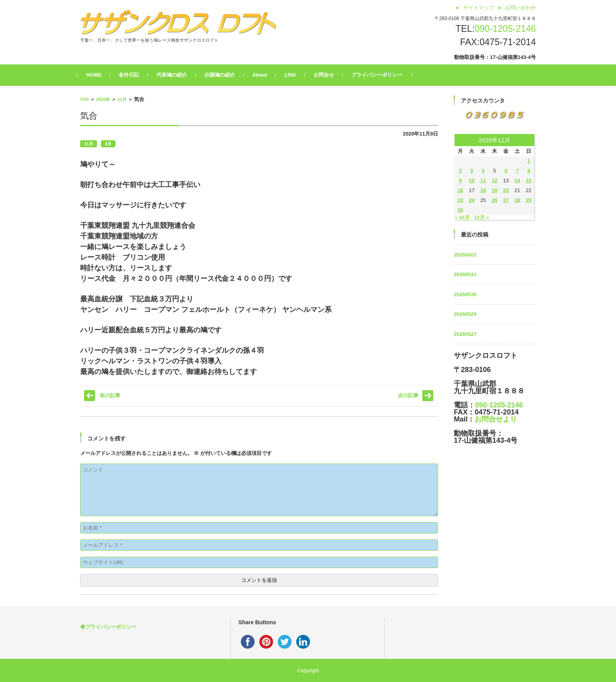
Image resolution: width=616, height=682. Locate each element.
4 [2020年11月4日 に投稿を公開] (483, 171)
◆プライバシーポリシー (108, 627)
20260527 (465, 334)
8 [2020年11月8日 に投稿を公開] (529, 171)
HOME (96, 75)
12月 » (481, 217)
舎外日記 (132, 75)
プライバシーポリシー (379, 75)
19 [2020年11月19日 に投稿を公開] (495, 190)
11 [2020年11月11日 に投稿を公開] (483, 181)
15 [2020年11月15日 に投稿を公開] (529, 181)
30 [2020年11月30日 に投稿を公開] (460, 210)
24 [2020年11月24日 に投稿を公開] (471, 200)
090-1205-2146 (505, 29)
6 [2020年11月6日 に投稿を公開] (506, 171)
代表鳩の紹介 (174, 75)
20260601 (465, 255)
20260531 (465, 274)
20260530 (465, 294)
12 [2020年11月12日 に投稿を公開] (495, 181)
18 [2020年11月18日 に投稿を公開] (483, 190)
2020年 (103, 99)
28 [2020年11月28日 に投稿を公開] (517, 200)
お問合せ (326, 75)
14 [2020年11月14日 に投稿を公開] (517, 181)
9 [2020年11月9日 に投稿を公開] (460, 181)
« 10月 (462, 217)
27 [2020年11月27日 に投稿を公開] (506, 200)
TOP (84, 99)
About (262, 75)
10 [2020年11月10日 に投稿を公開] (471, 181)
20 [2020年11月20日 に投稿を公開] (506, 190)
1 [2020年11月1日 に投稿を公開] (529, 161)
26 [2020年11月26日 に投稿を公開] (495, 200)
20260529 (465, 314)
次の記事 (408, 395)
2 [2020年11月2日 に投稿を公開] (460, 171)
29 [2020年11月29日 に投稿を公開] (529, 200)
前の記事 (110, 395)
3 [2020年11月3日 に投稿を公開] (472, 171)
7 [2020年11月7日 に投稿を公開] (517, 171)
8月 (108, 144)
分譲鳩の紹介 (222, 75)
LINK (293, 75)
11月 (122, 99)
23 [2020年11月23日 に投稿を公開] (460, 200)
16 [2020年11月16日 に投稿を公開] (460, 190)
